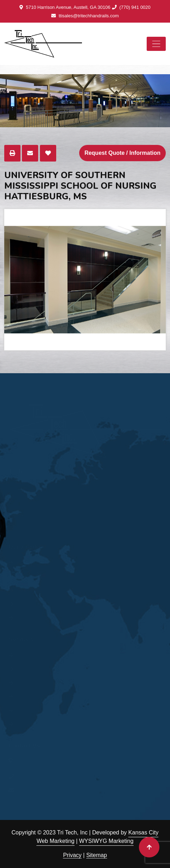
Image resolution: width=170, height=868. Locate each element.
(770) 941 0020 (131, 7)
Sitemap (97, 855)
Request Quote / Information (122, 153)
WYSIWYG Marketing (106, 841)
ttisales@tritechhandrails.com (85, 16)
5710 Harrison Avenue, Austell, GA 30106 (65, 7)
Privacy (72, 855)
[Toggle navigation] (156, 44)
